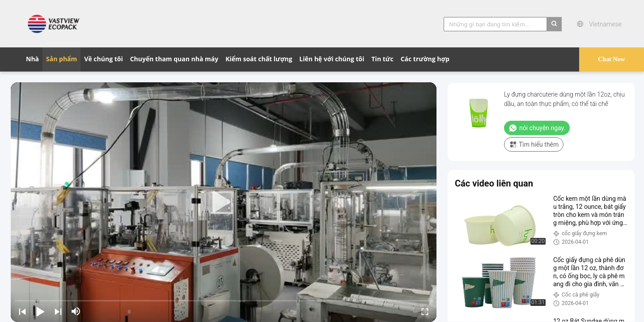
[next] (58, 311)
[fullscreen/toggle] (425, 311)
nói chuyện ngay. (537, 128)
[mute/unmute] (76, 311)
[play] (224, 202)
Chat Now (611, 59)
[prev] (22, 311)
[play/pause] (40, 311)
